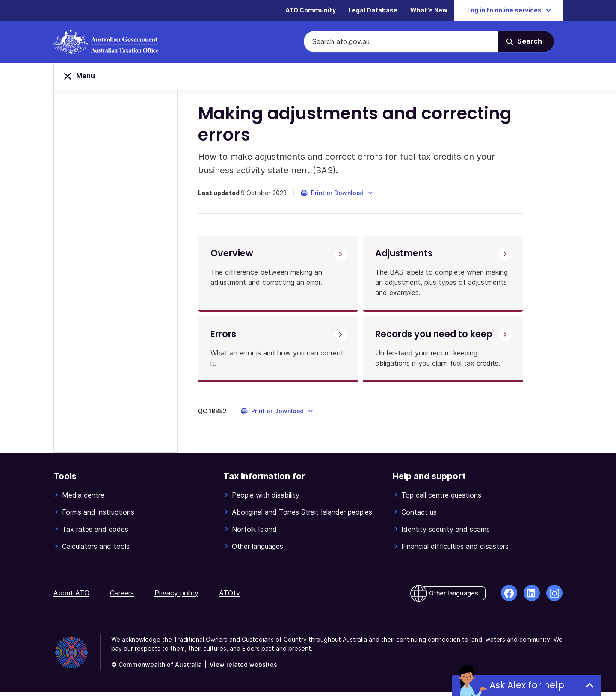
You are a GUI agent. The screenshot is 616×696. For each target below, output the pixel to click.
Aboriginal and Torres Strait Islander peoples (302, 516)
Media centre (83, 499)
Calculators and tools (96, 551)
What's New (429, 10)
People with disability (266, 499)
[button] (338, 194)
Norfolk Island (254, 533)
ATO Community (311, 10)
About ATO (71, 597)
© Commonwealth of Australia (156, 669)
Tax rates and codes (95, 533)
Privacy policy (176, 597)
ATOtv (230, 597)
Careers (122, 597)
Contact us (419, 516)
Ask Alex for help (527, 685)
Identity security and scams (446, 533)
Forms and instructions (98, 516)
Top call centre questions (441, 499)
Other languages (258, 551)
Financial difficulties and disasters (455, 551)
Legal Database (373, 10)
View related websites (243, 669)
